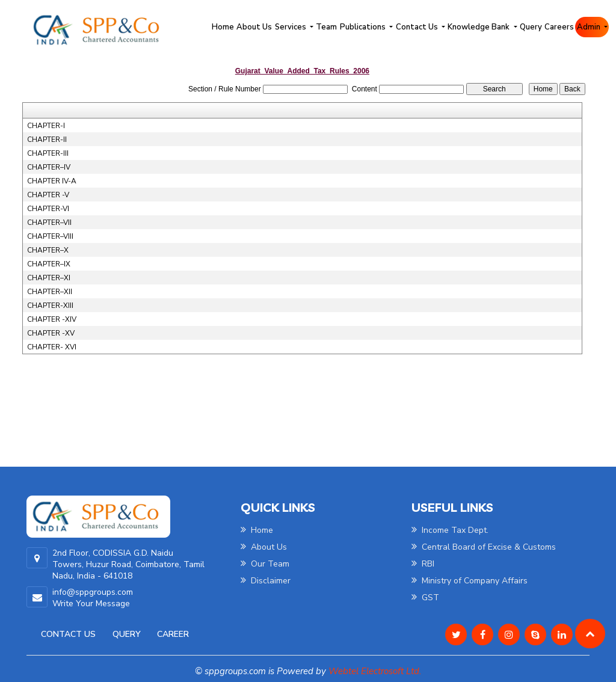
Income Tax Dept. (450, 530)
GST (425, 598)
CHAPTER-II (47, 140)
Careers (559, 27)
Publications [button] (364, 27)
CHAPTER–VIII (50, 236)
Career (173, 634)
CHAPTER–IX (49, 264)
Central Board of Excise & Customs (484, 547)
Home (223, 27)
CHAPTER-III (48, 153)
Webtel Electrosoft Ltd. (375, 671)
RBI (423, 564)
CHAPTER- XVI (52, 347)
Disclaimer (266, 581)
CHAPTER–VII (49, 223)
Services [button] (291, 27)
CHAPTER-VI (48, 209)
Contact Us (68, 634)
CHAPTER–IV (49, 167)
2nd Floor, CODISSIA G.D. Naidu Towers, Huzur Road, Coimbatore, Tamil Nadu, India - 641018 (128, 564)
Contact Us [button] (418, 27)
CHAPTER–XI (49, 278)
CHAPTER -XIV (52, 319)
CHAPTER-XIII (50, 306)
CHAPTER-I (46, 126)
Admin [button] (590, 27)
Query (531, 27)
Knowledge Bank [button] (479, 27)
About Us (254, 27)
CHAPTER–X (48, 250)
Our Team (265, 564)
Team (326, 27)
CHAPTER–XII (50, 292)
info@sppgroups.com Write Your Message (93, 598)
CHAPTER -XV (51, 333)
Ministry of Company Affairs (470, 581)
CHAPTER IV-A (52, 181)
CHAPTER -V (48, 195)
